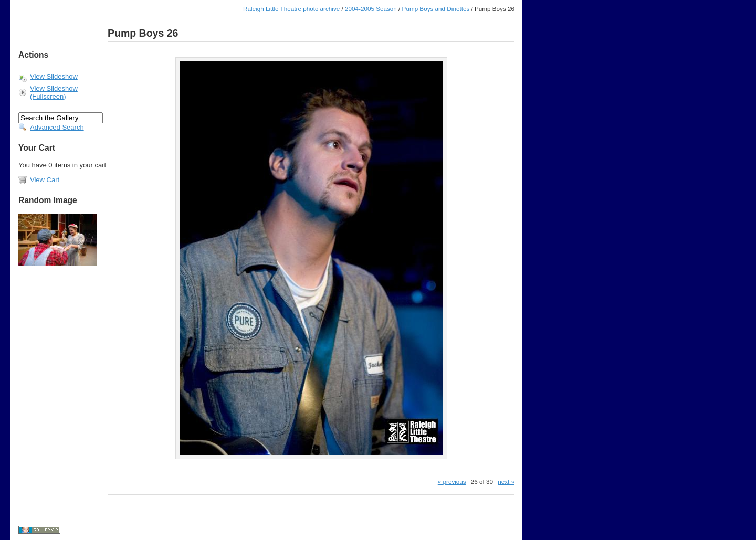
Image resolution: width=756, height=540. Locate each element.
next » (506, 481)
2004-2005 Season (371, 9)
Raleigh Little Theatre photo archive (291, 9)
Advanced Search (57, 127)
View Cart (45, 180)
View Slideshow (54, 76)
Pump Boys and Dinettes (436, 9)
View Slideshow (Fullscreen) (54, 92)
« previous (452, 481)
